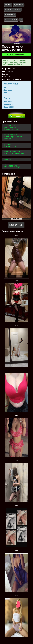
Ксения (16, 416)
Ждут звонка (19, 5)
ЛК (21, 20)
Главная (8, 5)
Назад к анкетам (16, 225)
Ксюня (16, 461)
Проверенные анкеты (13, 10)
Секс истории (10, 15)
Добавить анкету (11, 20)
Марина (16, 281)
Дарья (16, 236)
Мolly (16, 326)
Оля (17, 371)
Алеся (16, 550)
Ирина (16, 505)
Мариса (16, 595)
